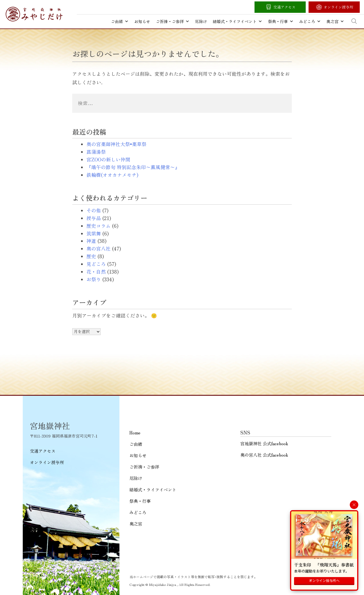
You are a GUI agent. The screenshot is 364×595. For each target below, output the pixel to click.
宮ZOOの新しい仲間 (108, 159)
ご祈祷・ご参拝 (173, 21)
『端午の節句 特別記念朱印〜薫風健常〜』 (133, 167)
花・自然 (96, 272)
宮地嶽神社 (34, 14)
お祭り (94, 279)
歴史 (91, 256)
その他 (94, 210)
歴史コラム (99, 226)
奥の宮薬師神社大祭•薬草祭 (116, 144)
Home (135, 433)
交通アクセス (284, 7)
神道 (91, 241)
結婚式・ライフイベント (237, 21)
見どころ (96, 264)
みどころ (310, 21)
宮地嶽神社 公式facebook (264, 443)
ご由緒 (120, 21)
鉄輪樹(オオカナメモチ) (112, 175)
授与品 (94, 218)
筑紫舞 (94, 233)
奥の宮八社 (99, 249)
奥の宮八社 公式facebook (264, 455)
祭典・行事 (281, 21)
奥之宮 (335, 21)
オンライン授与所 (338, 7)
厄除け (201, 21)
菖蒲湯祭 (96, 152)
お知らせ (142, 21)
